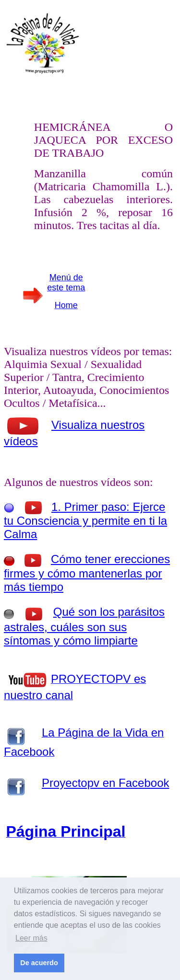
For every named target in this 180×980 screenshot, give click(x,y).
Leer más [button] (31, 938)
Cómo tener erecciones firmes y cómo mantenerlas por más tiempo (87, 573)
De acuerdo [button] (39, 963)
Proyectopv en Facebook (106, 783)
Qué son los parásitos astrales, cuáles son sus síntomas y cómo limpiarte (84, 626)
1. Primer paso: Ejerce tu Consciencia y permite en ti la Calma (85, 520)
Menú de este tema (66, 282)
